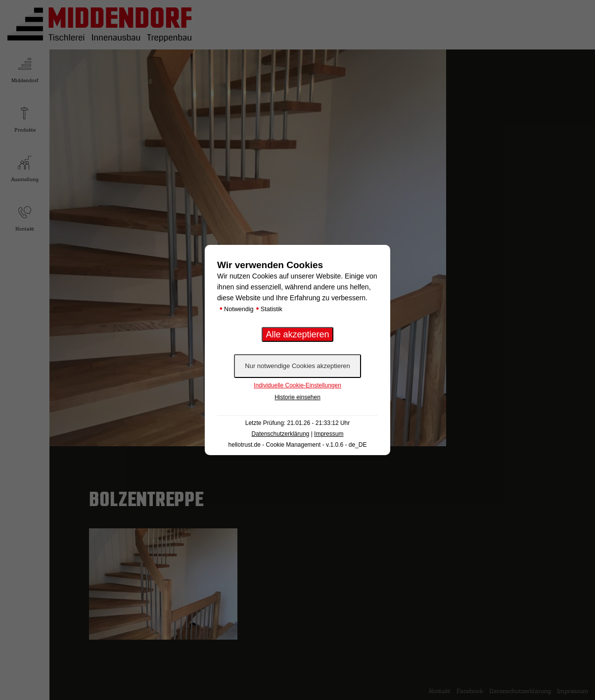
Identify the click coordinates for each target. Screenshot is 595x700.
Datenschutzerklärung (281, 434)
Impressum (329, 434)
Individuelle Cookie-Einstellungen (297, 385)
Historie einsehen (297, 397)
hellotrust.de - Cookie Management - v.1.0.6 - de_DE (298, 445)
